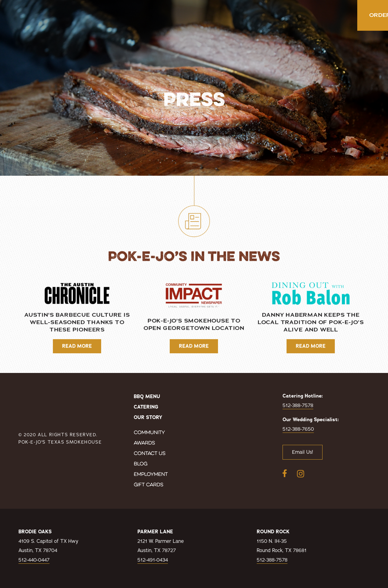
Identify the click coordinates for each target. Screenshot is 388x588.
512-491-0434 (153, 560)
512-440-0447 (34, 560)
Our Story (148, 417)
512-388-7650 (298, 429)
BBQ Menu (147, 397)
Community (149, 433)
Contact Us (150, 454)
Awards (144, 443)
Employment (151, 475)
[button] (381, 15)
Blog (141, 464)
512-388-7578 (298, 406)
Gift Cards (148, 485)
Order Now (344, 15)
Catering (146, 407)
